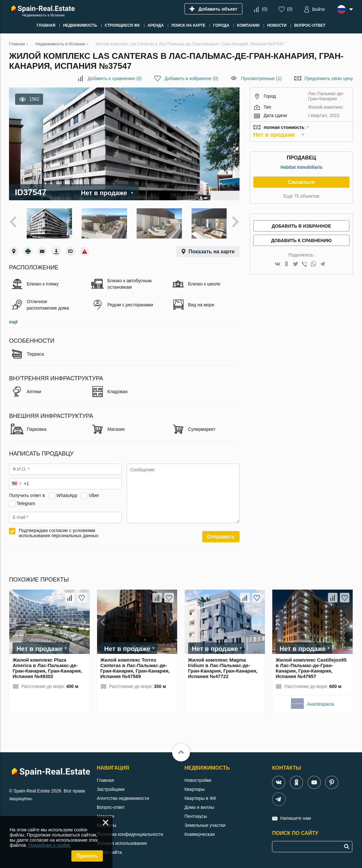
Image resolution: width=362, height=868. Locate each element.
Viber (94, 493)
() (265, 9)
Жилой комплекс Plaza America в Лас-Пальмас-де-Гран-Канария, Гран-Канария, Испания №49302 (47, 665)
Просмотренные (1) (261, 78)
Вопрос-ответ (111, 805)
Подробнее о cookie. (50, 845)
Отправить (221, 534)
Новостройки (198, 778)
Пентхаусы (196, 814)
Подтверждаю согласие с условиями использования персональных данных (59, 530)
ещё (13, 319)
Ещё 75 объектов (302, 196)
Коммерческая (200, 832)
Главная (105, 778)
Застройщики (111, 787)
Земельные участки (205, 823)
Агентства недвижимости (123, 796)
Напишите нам (295, 816)
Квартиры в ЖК (200, 796)
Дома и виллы (199, 805)
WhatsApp (67, 493)
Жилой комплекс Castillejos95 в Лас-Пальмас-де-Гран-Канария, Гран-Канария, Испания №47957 (311, 665)
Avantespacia (321, 701)
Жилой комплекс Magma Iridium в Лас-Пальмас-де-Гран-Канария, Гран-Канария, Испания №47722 (223, 665)
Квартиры (195, 787)
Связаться (301, 182)
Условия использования (122, 841)
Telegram (26, 501)
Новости (105, 814)
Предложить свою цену (329, 78)
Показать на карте (212, 249)
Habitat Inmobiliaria (301, 167)
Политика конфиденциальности (130, 832)
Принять (87, 856)
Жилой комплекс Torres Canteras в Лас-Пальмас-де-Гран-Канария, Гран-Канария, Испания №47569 (135, 665)
